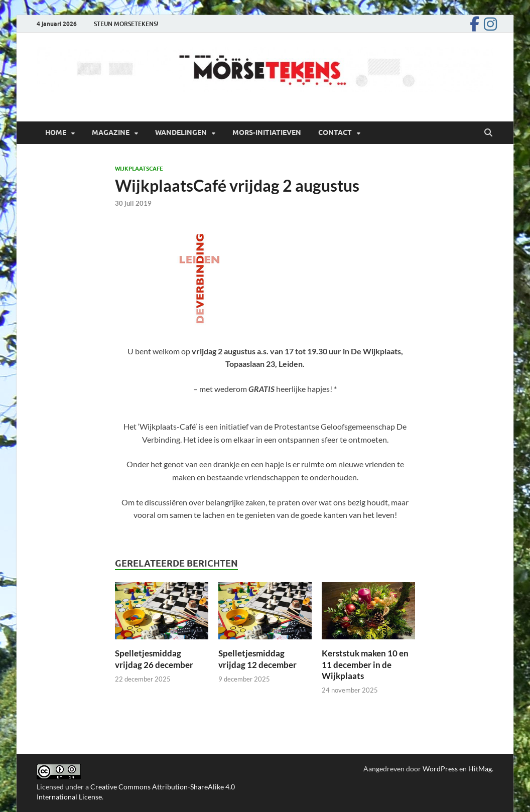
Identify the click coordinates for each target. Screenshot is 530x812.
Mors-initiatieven (267, 132)
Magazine (111, 132)
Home (56, 132)
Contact (335, 132)
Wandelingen (181, 132)
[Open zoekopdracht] (488, 133)
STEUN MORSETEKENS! (126, 24)
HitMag (480, 769)
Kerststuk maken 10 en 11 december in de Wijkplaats (365, 664)
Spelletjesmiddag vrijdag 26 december (154, 659)
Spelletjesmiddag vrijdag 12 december (257, 659)
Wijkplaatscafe (139, 169)
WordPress (440, 769)
